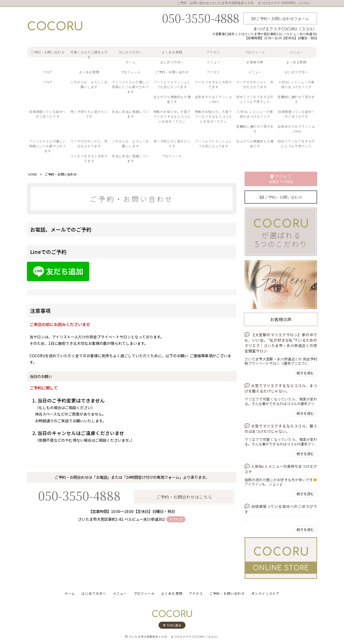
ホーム (131, 62)
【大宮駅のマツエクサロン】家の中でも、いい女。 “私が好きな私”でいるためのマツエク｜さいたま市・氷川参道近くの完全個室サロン (281, 343)
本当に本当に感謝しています (130, 114)
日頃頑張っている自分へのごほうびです (48, 114)
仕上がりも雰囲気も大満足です (172, 99)
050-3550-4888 (201, 18)
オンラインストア (266, 593)
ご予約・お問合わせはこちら (184, 497)
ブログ (48, 72)
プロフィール (255, 52)
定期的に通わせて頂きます (296, 99)
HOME (33, 174)
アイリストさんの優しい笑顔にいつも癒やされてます (130, 87)
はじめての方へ (131, 52)
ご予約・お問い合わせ (48, 52)
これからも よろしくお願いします (89, 84)
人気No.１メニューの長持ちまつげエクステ (296, 84)
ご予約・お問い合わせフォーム (280, 18)
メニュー (296, 52)
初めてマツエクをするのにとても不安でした (255, 99)
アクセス (213, 52)
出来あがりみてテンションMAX (214, 99)
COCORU (55, 27)
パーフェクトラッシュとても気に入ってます (172, 84)
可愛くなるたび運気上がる (89, 54)
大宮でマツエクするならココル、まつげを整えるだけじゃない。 (281, 388)
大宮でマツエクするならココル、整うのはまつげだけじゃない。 (281, 429)
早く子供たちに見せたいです (89, 114)
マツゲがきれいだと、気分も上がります (255, 84)
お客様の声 (255, 62)
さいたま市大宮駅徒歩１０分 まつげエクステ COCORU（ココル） (174, 637)
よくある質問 (172, 52)
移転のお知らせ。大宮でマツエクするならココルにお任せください (172, 116)
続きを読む (305, 373)
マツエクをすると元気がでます (214, 84)
